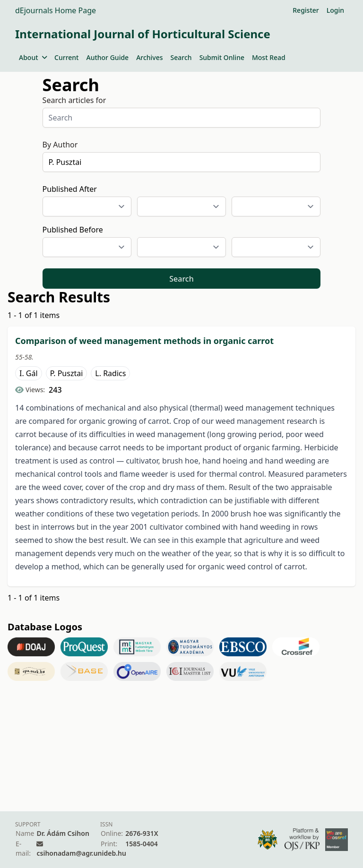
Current (66, 57)
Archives (149, 57)
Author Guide (107, 57)
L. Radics (110, 373)
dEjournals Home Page (56, 10)
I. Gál (29, 373)
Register (306, 10)
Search (181, 57)
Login (335, 10)
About (33, 57)
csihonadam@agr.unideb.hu (81, 853)
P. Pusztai (67, 373)
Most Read (269, 57)
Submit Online (222, 57)
